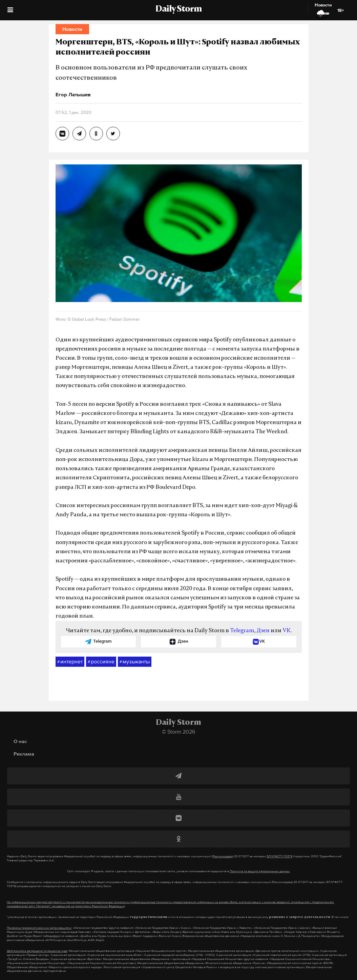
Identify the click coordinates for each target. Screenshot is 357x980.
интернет (70, 662)
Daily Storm (178, 9)
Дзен (263, 631)
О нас (20, 741)
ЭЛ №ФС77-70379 (279, 856)
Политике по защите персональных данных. (260, 871)
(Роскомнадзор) (223, 856)
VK (287, 631)
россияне (101, 662)
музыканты (135, 662)
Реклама (24, 754)
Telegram (242, 631)
